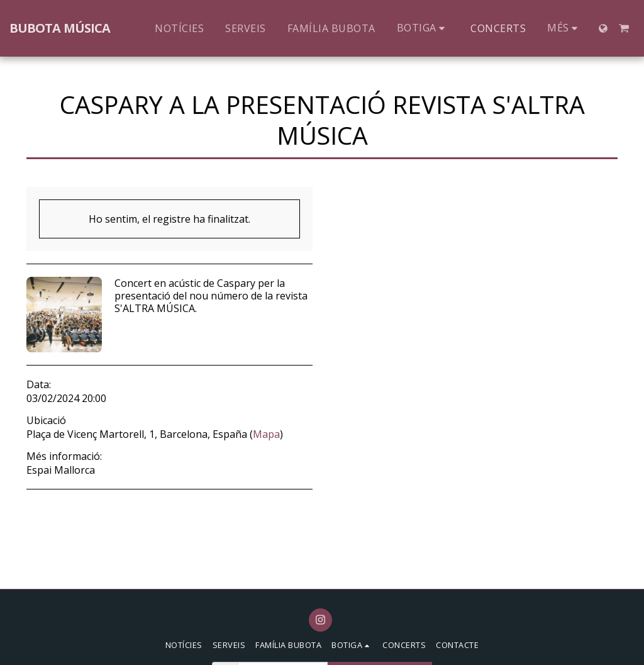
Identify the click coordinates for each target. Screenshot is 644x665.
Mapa (266, 434)
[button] (624, 28)
